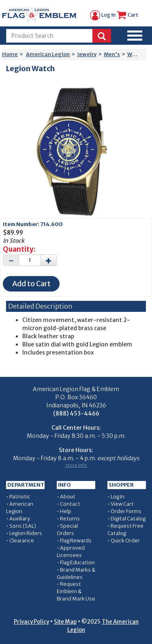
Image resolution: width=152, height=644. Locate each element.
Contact (70, 504)
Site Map (65, 622)
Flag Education (77, 562)
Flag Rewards (76, 541)
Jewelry (87, 54)
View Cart (122, 504)
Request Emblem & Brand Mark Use (76, 591)
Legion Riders (26, 533)
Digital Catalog (128, 519)
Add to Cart (31, 284)
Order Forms (126, 511)
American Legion (48, 54)
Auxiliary (20, 519)
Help (66, 511)
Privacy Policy (31, 622)
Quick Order (125, 541)
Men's (112, 54)
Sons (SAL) (23, 526)
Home (10, 54)
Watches (138, 54)
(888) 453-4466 (76, 413)
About (68, 497)
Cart (127, 15)
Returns (70, 519)
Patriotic (20, 497)
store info (76, 465)
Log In (103, 15)
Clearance (22, 541)
